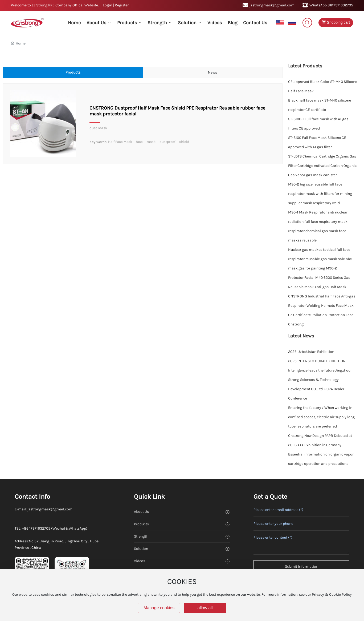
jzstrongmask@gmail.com (269, 5)
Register (122, 5)
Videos (140, 561)
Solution (141, 549)
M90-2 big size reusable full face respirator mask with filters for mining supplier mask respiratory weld (320, 194)
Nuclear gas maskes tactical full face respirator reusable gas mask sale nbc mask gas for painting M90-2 (320, 259)
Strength (141, 536)
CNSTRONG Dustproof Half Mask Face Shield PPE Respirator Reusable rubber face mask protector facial (177, 111)
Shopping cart (335, 22)
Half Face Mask (120, 142)
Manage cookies (159, 608)
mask (151, 142)
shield (184, 142)
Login (108, 5)
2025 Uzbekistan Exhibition (311, 352)
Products (141, 524)
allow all (205, 608)
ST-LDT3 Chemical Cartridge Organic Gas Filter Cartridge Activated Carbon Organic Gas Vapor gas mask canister (322, 166)
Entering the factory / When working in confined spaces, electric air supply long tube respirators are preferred (321, 417)
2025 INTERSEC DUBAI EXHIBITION (317, 361)
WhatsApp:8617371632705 (328, 5)
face (139, 142)
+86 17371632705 (36, 528)
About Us (141, 512)
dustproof (167, 142)
